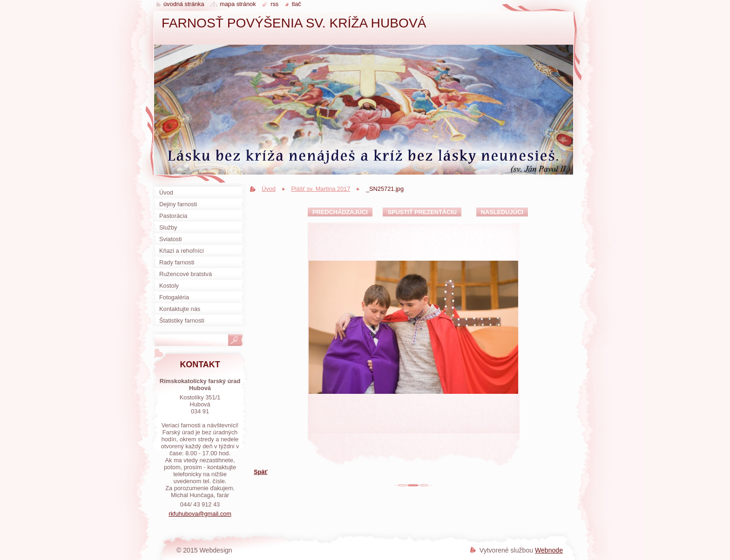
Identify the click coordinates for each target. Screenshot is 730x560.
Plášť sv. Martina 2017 (321, 189)
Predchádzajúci (340, 212)
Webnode (549, 550)
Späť (261, 472)
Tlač (297, 4)
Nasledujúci (502, 212)
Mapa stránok (238, 4)
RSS (274, 4)
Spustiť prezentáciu (422, 212)
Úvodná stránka (184, 4)
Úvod (269, 189)
